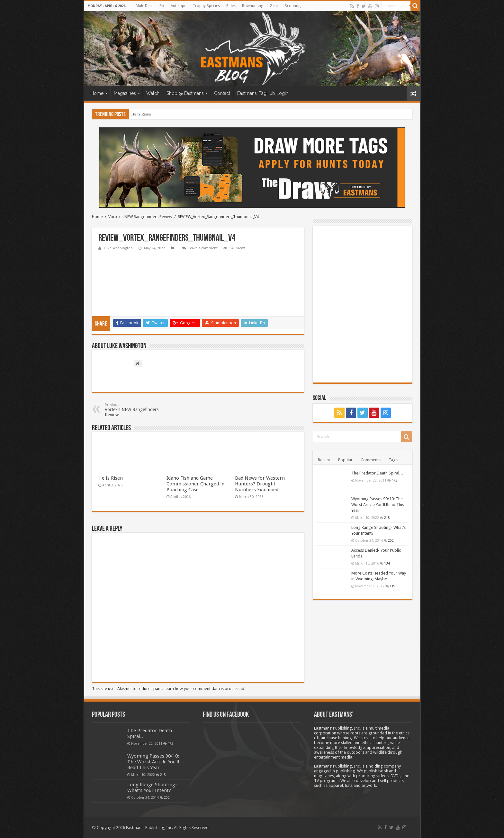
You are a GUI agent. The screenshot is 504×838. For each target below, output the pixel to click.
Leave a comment (203, 248)
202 (391, 540)
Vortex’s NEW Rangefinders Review (138, 410)
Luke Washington (118, 248)
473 (394, 480)
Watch (153, 93)
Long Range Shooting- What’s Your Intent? (152, 787)
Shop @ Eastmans (185, 93)
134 (387, 563)
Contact (222, 93)
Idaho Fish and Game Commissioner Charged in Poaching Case (195, 484)
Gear (274, 6)
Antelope (178, 6)
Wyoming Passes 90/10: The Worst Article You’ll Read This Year (378, 505)
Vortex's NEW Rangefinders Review (140, 217)
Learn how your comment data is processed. (204, 689)
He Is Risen (141, 114)
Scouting (293, 6)
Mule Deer (144, 6)
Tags (393, 460)
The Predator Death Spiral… (377, 473)
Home (97, 93)
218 (387, 518)
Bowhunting (253, 6)
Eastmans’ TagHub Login (263, 93)
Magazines (125, 93)
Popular (345, 460)
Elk (162, 6)
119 (392, 586)
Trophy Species (206, 6)
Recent (324, 460)
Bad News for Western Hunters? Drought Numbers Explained (260, 484)
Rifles (231, 6)
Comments (371, 460)
